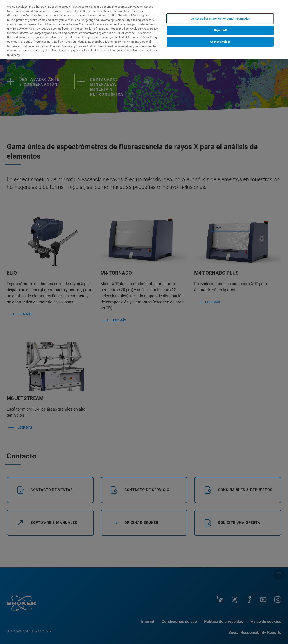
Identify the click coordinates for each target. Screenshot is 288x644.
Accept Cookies (220, 42)
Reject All (220, 30)
